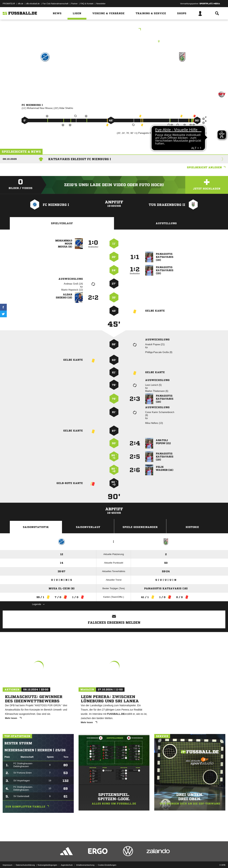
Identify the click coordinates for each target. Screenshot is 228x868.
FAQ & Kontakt (87, 4)
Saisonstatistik (36, 527)
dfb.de (21, 4)
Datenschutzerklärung (25, 860)
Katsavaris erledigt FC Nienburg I (80, 159)
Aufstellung (166, 223)
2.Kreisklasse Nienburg (114, 30)
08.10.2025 (10, 159)
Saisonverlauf (88, 527)
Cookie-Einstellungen (107, 860)
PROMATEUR (9, 4)
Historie (192, 527)
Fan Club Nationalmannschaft (55, 4)
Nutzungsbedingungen (47, 860)
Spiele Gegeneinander (140, 527)
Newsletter (101, 4)
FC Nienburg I (45, 72)
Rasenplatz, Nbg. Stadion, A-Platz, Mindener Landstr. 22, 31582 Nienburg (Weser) (114, 41)
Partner (74, 4)
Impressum (7, 860)
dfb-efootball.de (33, 4)
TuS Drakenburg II (182, 72)
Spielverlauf (62, 223)
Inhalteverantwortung (85, 860)
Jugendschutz (67, 860)
